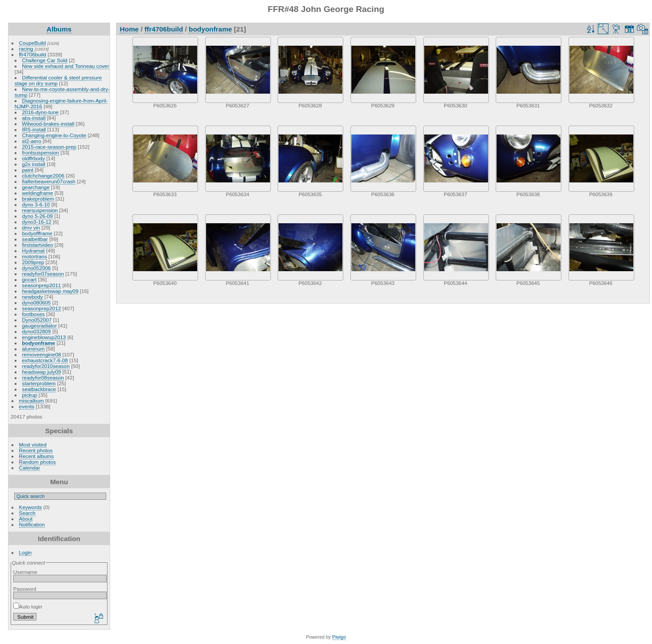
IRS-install (34, 129)
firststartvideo (38, 245)
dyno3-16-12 (37, 222)
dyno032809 (37, 331)
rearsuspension (40, 210)
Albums (59, 29)
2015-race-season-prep (49, 147)
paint (28, 170)
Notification (32, 524)
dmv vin (31, 227)
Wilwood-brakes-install (48, 124)
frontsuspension (41, 152)
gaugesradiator (40, 326)
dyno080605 (37, 302)
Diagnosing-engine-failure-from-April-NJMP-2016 (61, 103)
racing (26, 49)
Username (25, 572)
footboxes (34, 314)
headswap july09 (42, 372)
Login (26, 552)
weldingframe (38, 193)
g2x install (34, 164)
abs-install (34, 118)
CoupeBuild (33, 43)
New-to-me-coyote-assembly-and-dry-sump (62, 92)
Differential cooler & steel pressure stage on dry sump (58, 80)
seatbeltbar (35, 239)
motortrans (35, 256)
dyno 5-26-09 (38, 216)
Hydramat (34, 251)
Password (25, 589)
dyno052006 (37, 268)
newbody (33, 297)
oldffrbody (34, 158)
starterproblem (39, 383)
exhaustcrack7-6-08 (45, 360)
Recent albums (36, 456)
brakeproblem (38, 199)
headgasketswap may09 (50, 291)
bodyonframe (39, 343)
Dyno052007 (37, 320)
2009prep (33, 262)
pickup (30, 395)
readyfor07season (43, 274)
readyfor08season (43, 377)
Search (27, 513)
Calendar (30, 468)
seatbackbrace (39, 389)
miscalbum (32, 401)
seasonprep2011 (42, 285)
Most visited (33, 444)
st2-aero (32, 141)
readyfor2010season (46, 366)
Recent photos (36, 450)
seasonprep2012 (42, 308)
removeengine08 (42, 354)
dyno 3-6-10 (36, 204)
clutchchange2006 (44, 176)
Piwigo (339, 637)
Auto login (28, 606)
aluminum (34, 349)
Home (129, 29)
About (26, 519)
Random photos (38, 462)
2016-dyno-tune (40, 112)
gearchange (36, 187)
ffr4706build (33, 54)
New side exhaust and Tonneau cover (66, 66)
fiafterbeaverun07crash (49, 181)
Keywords (31, 507)
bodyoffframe (37, 233)
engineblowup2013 (44, 337)
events (27, 406)
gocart (30, 279)
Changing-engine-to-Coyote (54, 135)
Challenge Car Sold (45, 60)
